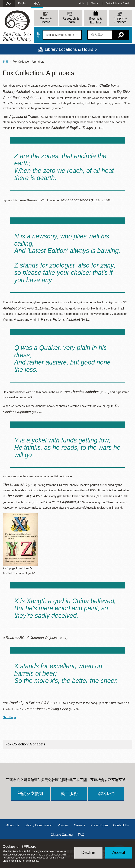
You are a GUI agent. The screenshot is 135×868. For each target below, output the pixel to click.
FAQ (81, 835)
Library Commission (38, 825)
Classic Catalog (62, 835)
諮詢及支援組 (31, 793)
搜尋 (38, 35)
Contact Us (121, 825)
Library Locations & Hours (69, 49)
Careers (80, 825)
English (23, 3)
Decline (88, 852)
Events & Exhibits (96, 21)
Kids (81, 3)
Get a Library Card (117, 3)
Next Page (9, 717)
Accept (119, 852)
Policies (63, 825)
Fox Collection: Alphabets (25, 744)
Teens (95, 3)
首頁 (6, 62)
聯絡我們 (106, 793)
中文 (37, 3)
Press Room (99, 825)
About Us (13, 825)
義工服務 (69, 793)
